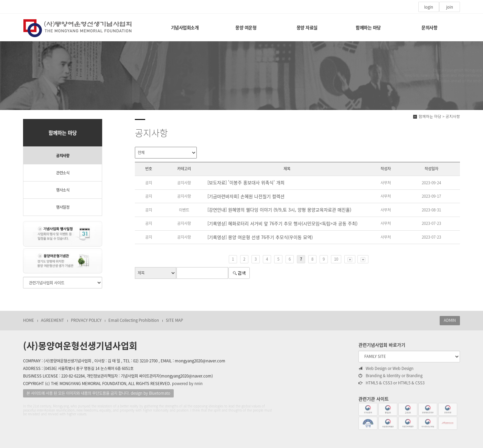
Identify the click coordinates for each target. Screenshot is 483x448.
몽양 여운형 (246, 27)
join (450, 7)
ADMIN (450, 320)
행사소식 (63, 190)
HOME (29, 320)
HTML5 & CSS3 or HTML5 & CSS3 (391, 383)
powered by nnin (187, 384)
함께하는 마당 (368, 27)
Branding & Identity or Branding (390, 376)
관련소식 (63, 173)
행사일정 (63, 207)
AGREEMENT (52, 320)
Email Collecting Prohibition (134, 320)
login (429, 7)
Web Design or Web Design (386, 369)
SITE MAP (174, 320)
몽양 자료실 (307, 27)
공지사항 (63, 156)
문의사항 (429, 27)
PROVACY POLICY (86, 320)
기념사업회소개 (185, 27)
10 (336, 259)
